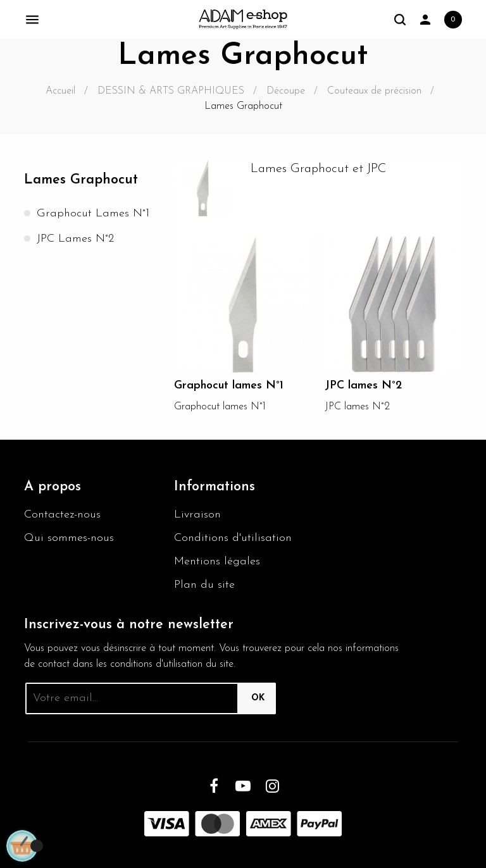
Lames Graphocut (81, 180)
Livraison (197, 515)
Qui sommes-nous (69, 538)
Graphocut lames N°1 (93, 214)
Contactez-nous (62, 515)
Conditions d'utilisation (233, 538)
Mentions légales (217, 561)
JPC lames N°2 (75, 239)
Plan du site (204, 585)
